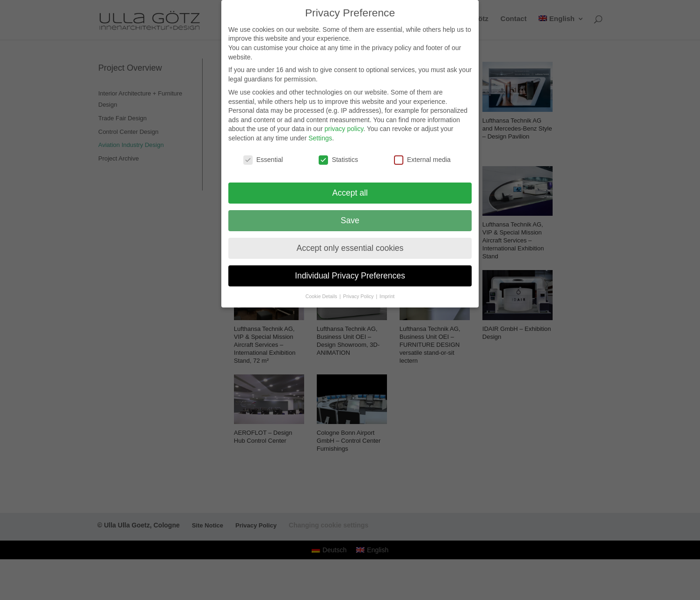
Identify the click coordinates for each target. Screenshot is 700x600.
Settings (320, 132)
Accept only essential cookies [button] (350, 241)
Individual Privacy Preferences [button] (350, 269)
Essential (263, 154)
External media (422, 154)
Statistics (338, 154)
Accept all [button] (350, 186)
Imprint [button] (387, 290)
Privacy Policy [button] (359, 290)
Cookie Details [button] (322, 290)
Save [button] (350, 214)
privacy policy (344, 123)
